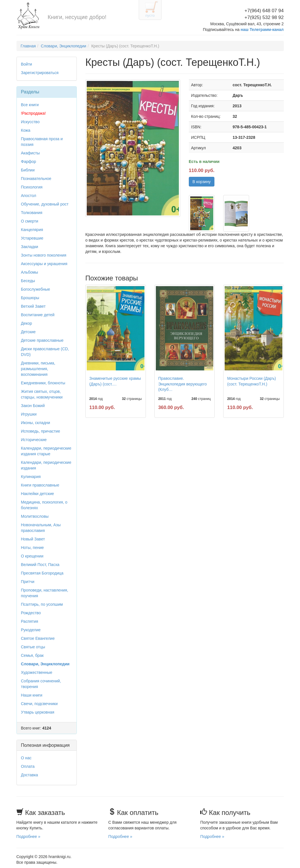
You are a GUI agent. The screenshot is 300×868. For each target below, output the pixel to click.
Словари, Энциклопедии (64, 46)
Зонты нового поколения (44, 255)
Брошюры (30, 298)
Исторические (34, 440)
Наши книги (32, 695)
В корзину (202, 182)
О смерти (30, 221)
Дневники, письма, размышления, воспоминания (38, 369)
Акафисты (30, 153)
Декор (27, 323)
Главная (28, 46)
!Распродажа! (33, 113)
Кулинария (31, 477)
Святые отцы (33, 647)
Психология (32, 187)
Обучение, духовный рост (45, 204)
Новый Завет (33, 539)
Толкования (32, 213)
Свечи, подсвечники (39, 704)
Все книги (30, 105)
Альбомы (30, 272)
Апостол (29, 196)
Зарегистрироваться (40, 73)
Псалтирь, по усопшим (42, 604)
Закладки (30, 247)
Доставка (30, 775)
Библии (28, 170)
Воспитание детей (38, 315)
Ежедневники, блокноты (43, 383)
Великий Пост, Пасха (40, 565)
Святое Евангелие (38, 638)
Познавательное (36, 179)
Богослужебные (36, 289)
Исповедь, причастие (41, 431)
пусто (150, 15)
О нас (26, 758)
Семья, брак (32, 655)
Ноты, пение (33, 548)
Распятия (30, 621)
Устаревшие (32, 238)
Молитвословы (35, 516)
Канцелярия (32, 230)
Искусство (30, 122)
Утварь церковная (38, 712)
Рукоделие (31, 630)
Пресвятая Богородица (42, 573)
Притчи (28, 582)
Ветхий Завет (33, 306)
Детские (28, 332)
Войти (27, 64)
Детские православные (42, 340)
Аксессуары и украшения (44, 264)
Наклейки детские (38, 494)
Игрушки (29, 414)
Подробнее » (28, 836)
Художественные (37, 672)
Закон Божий (33, 406)
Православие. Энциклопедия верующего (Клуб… (183, 384)
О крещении (32, 556)
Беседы (28, 281)
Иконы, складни (36, 423)
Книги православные (40, 485)
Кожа (26, 130)
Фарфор (29, 162)
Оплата (28, 766)
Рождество (31, 613)
